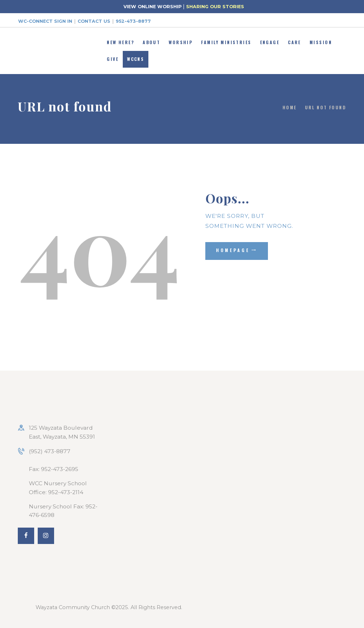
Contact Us (94, 21)
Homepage (233, 250)
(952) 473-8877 (50, 451)
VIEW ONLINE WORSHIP (152, 7)
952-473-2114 (66, 492)
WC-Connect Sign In (45, 21)
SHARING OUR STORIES (215, 7)
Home (290, 107)
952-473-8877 (133, 21)
